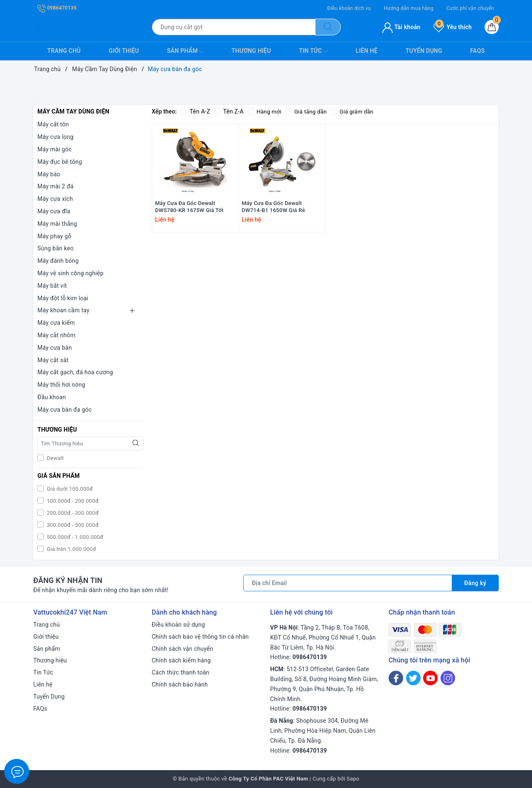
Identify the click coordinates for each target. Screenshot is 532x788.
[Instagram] (448, 678)
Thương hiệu (251, 51)
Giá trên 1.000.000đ (71, 549)
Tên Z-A (229, 111)
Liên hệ (367, 51)
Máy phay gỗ (54, 236)
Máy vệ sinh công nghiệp (70, 273)
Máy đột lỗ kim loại (63, 298)
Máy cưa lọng (55, 137)
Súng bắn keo (55, 248)
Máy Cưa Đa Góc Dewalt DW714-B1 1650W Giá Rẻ (273, 219)
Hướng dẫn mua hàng (409, 8)
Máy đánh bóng (58, 261)
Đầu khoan (52, 397)
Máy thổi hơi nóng (61, 385)
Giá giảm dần (355, 111)
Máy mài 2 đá (55, 186)
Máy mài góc (55, 149)
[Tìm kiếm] (328, 27)
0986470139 (57, 8)
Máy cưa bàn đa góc (65, 410)
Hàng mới (265, 111)
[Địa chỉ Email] (347, 583)
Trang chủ (64, 51)
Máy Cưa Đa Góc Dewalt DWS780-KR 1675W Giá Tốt (189, 219)
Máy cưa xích (55, 199)
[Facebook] (396, 678)
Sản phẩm (185, 52)
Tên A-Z (195, 111)
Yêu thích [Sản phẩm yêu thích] (453, 27)
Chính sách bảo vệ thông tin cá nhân (200, 637)
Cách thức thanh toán (181, 672)
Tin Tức (313, 52)
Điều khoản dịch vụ (349, 8)
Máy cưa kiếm (56, 323)
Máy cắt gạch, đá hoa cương (75, 372)
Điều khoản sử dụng (178, 625)
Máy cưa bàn (55, 348)
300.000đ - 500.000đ (72, 525)
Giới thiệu (124, 51)
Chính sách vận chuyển (182, 649)
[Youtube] (430, 678)
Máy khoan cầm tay (63, 310)
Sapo (353, 779)
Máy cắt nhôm (57, 335)
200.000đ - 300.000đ (72, 513)
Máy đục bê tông (60, 162)
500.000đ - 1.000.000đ (74, 537)
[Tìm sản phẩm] (234, 27)
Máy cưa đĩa (54, 211)
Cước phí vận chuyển (470, 8)
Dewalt (55, 458)
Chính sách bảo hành (180, 684)
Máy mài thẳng (57, 224)
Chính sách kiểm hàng (181, 660)
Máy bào (49, 174)
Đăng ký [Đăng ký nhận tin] (475, 583)
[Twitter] (413, 678)
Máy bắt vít (52, 286)
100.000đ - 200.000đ (72, 501)
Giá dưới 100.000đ (69, 489)
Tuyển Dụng (424, 51)
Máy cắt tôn (53, 124)
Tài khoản (401, 27)
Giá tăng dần (308, 111)
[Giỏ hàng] (492, 27)
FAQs (477, 51)
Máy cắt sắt (53, 360)
